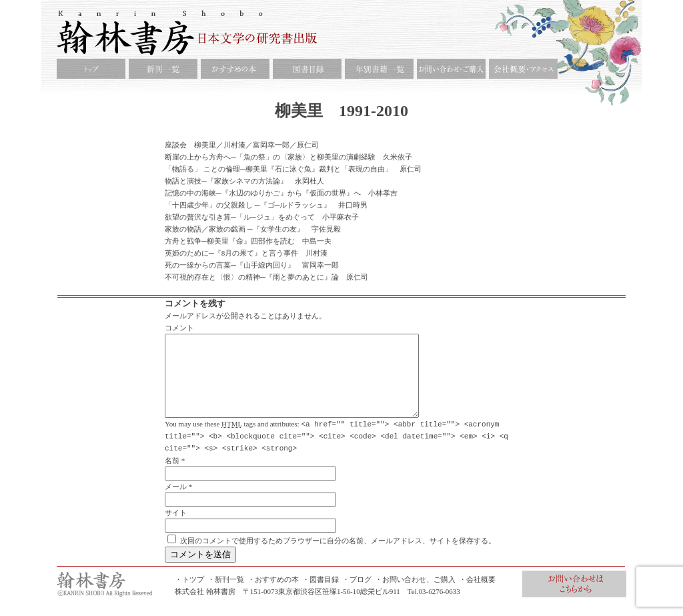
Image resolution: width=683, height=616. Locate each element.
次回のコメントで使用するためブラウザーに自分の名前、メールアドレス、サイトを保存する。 (338, 556)
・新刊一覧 (226, 595)
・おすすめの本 (273, 595)
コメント (179, 328)
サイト (176, 528)
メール (176, 502)
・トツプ (189, 595)
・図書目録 (320, 595)
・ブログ (357, 595)
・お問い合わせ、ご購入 (415, 595)
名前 (172, 476)
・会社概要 (477, 595)
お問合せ (574, 599)
